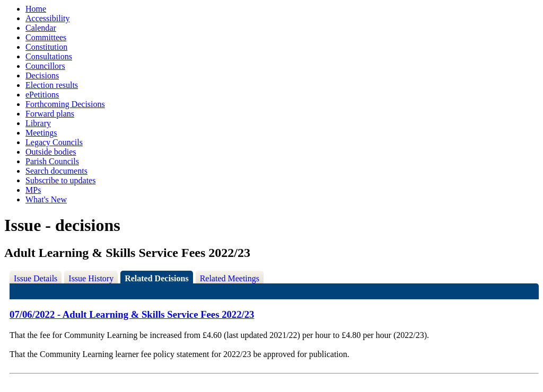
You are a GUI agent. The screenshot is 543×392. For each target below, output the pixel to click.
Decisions (42, 75)
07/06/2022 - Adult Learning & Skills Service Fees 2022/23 (132, 314)
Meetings (41, 133)
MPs (33, 190)
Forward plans (50, 114)
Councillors (45, 66)
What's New (46, 199)
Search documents (56, 171)
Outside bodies (51, 152)
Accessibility (48, 18)
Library (38, 123)
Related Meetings (230, 278)
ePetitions (42, 95)
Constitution (46, 47)
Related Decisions (156, 278)
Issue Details (36, 278)
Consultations (49, 56)
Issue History (91, 278)
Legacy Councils (54, 142)
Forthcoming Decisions (65, 104)
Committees (46, 37)
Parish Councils (52, 161)
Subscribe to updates (60, 180)
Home (36, 9)
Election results (52, 85)
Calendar (41, 28)
